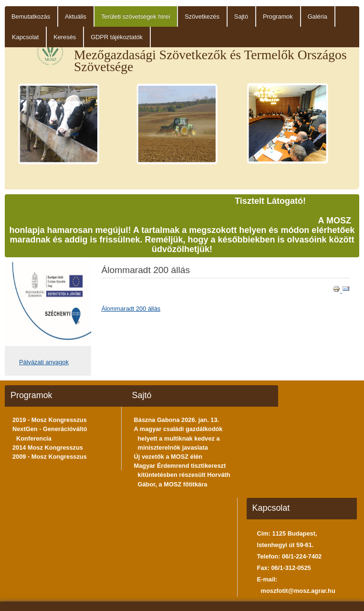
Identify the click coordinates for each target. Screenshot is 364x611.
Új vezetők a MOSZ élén (168, 457)
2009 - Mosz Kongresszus (50, 457)
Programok (278, 16)
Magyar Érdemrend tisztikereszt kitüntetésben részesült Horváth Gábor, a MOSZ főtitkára (182, 475)
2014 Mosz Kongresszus (48, 448)
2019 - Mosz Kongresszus (50, 420)
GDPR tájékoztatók (117, 37)
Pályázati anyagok (44, 362)
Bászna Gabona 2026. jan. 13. (177, 420)
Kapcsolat (25, 37)
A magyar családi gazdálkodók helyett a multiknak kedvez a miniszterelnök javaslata (178, 438)
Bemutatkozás (31, 16)
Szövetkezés (202, 16)
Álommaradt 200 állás (131, 309)
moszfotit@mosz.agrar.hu (298, 591)
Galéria (317, 16)
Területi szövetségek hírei (135, 16)
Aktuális (76, 16)
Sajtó (241, 16)
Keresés (65, 37)
